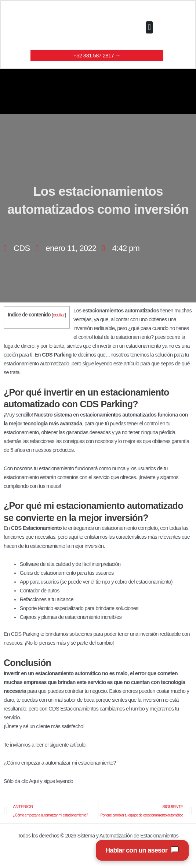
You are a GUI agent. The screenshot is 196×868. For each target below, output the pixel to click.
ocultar (59, 315)
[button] (149, 27)
